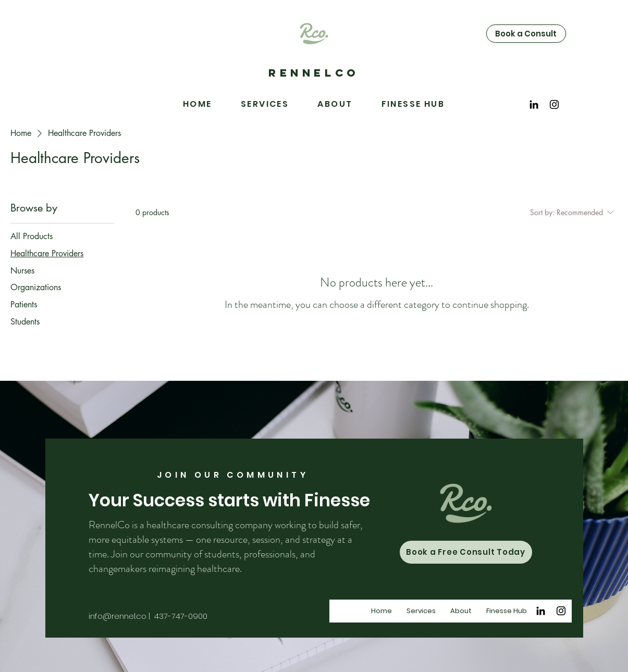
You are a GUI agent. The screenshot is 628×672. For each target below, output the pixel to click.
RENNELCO (314, 73)
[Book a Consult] (526, 34)
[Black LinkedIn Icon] (534, 104)
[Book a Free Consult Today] (466, 552)
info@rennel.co (118, 616)
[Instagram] (554, 104)
